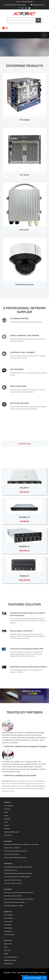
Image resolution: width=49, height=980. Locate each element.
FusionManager (8, 928)
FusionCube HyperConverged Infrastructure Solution (18, 873)
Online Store (7, 950)
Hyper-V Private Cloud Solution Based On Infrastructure (19, 899)
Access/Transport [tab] (24, 456)
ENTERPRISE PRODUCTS (24, 66)
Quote (6, 947)
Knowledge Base (8, 964)
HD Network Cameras (24, 285)
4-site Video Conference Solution (13, 883)
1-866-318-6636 (11, 5)
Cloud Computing (9, 806)
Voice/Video (7, 819)
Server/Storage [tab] (24, 444)
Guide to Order (8, 944)
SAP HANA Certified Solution (12, 854)
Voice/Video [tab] (24, 462)
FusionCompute (8, 922)
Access (6, 822)
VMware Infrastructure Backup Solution (14, 902)
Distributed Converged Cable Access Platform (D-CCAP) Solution (21, 845)
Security (6, 816)
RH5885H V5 (24, 547)
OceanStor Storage (9, 935)
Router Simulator (8, 915)
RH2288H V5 (24, 517)
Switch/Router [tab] (25, 450)
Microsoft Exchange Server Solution (13, 906)
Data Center (7, 809)
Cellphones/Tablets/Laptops (11, 832)
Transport (6, 825)
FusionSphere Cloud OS (10, 870)
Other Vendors (8, 835)
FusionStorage (8, 931)
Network (6, 812)
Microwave (24, 230)
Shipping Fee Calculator (10, 960)
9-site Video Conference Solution (13, 896)
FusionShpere (8, 925)
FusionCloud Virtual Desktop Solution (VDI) (27, 649)
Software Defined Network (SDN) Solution (15, 858)
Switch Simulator (8, 918)
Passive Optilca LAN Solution (21, 631)
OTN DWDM (25, 120)
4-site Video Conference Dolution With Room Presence (19, 893)
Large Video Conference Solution (13, 880)
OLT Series (25, 175)
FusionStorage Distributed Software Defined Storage (18, 867)
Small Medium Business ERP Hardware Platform (29, 667)
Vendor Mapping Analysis (11, 957)
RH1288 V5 (24, 488)
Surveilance (7, 829)
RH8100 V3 (24, 576)
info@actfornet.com (39, 5)
